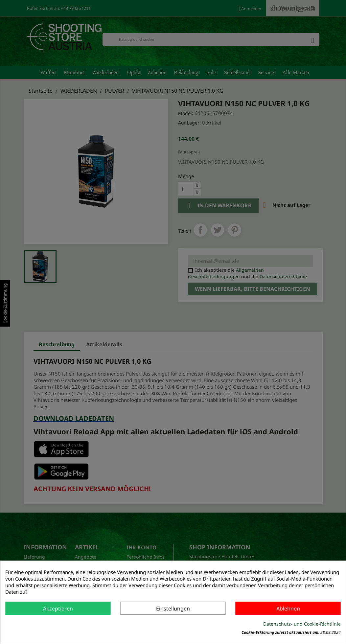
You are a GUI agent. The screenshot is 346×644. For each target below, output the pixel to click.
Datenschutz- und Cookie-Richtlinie (302, 624)
